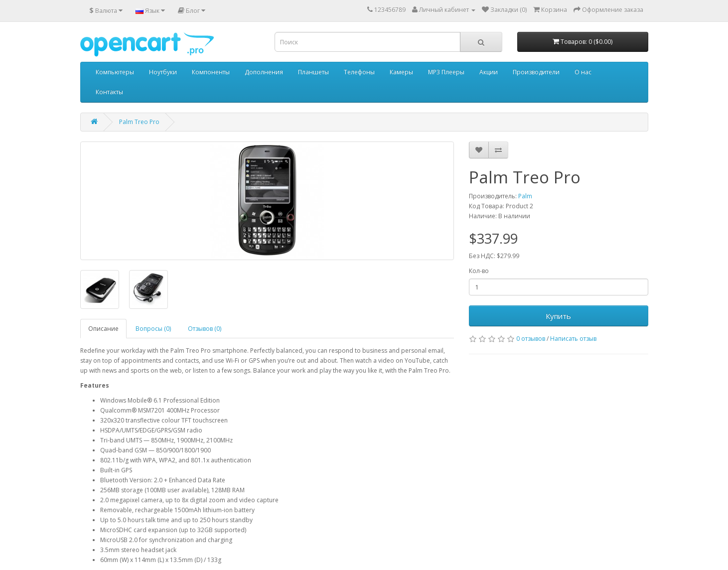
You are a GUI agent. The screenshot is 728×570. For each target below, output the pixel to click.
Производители (536, 72)
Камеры (401, 72)
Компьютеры (115, 72)
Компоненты (211, 72)
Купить (558, 316)
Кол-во (479, 271)
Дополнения (264, 72)
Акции (489, 72)
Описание (103, 329)
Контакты (109, 92)
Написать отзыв (573, 339)
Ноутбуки (163, 72)
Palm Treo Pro (139, 122)
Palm (525, 196)
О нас (583, 72)
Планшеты (313, 72)
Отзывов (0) (205, 329)
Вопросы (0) (153, 329)
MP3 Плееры (446, 72)
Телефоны (359, 72)
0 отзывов (531, 339)
